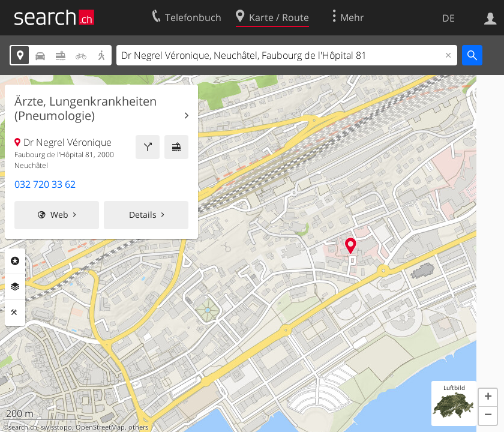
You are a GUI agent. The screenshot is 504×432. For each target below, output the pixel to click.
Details (143, 214)
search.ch (23, 427)
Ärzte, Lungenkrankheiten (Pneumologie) (85, 109)
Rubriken (15, 261)
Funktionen (15, 313)
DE (448, 18)
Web (59, 214)
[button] (488, 398)
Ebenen (15, 287)
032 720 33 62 (45, 184)
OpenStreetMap (100, 427)
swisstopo (56, 427)
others (138, 427)
